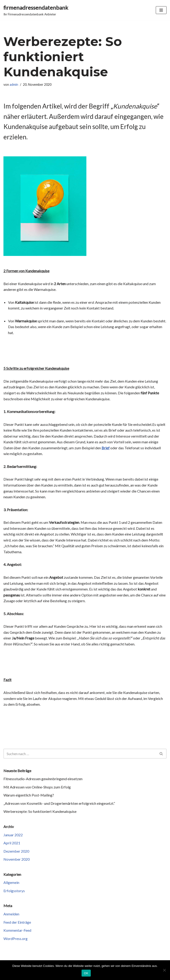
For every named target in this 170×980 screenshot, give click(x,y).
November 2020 (17, 860)
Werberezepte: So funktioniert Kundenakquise (40, 812)
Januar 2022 (13, 835)
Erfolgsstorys (14, 891)
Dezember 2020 (16, 852)
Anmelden (11, 915)
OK (86, 973)
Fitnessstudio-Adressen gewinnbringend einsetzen (43, 779)
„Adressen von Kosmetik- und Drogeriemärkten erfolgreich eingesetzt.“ (59, 804)
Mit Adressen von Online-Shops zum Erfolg (37, 787)
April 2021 (12, 844)
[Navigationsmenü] (161, 10)
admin (14, 85)
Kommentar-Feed (17, 931)
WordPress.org (16, 939)
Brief (106, 448)
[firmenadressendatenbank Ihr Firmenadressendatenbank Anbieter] (36, 10)
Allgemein (11, 883)
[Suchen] (80, 754)
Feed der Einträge (17, 923)
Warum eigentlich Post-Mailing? (29, 796)
